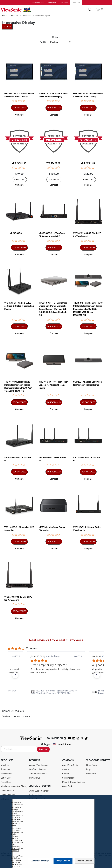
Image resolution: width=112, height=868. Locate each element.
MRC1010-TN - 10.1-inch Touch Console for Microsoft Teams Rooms (53, 385)
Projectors (5, 770)
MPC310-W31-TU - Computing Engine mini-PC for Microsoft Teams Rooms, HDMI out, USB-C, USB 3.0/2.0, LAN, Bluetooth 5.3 (53, 309)
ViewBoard (27, 16)
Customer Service (37, 795)
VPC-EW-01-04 (88, 163)
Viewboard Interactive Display (14, 786)
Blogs (89, 770)
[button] (19, 115)
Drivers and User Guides (39, 804)
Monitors (5, 765)
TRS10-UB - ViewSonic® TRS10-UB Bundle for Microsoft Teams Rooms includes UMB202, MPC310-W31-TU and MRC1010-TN (88, 309)
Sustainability (68, 778)
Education (52, 3)
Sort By (43, 42)
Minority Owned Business (74, 782)
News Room (92, 765)
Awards (66, 770)
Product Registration (38, 799)
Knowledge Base (36, 825)
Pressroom (91, 774)
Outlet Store (6, 778)
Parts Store (6, 782)
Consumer (76, 3)
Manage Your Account (39, 765)
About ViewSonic (70, 765)
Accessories (6, 774)
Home (5, 16)
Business (64, 3)
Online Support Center (39, 791)
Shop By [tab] (7, 27)
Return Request (36, 838)
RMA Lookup (34, 778)
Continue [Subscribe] (43, 749)
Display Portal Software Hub (41, 808)
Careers (66, 774)
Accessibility (34, 829)
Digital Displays (8, 795)
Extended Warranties (38, 816)
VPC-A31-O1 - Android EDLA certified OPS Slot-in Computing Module (19, 306)
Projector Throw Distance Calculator (45, 833)
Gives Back (67, 786)
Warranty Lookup (36, 812)
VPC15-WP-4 (16, 233)
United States (62, 744)
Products (15, 16)
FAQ (30, 821)
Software (5, 799)
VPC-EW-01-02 (19, 163)
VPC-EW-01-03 (53, 163)
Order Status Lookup (38, 774)
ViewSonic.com (38, 3)
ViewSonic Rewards (37, 770)
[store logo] (45, 10)
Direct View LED (8, 791)
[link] (56, 692)
